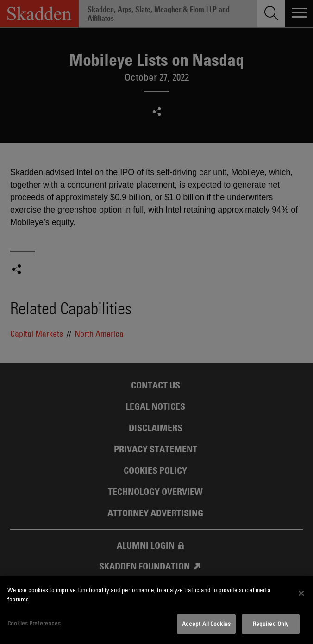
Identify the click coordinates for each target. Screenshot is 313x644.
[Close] (301, 594)
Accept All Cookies (206, 624)
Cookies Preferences (34, 623)
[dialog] (156, 610)
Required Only (271, 624)
